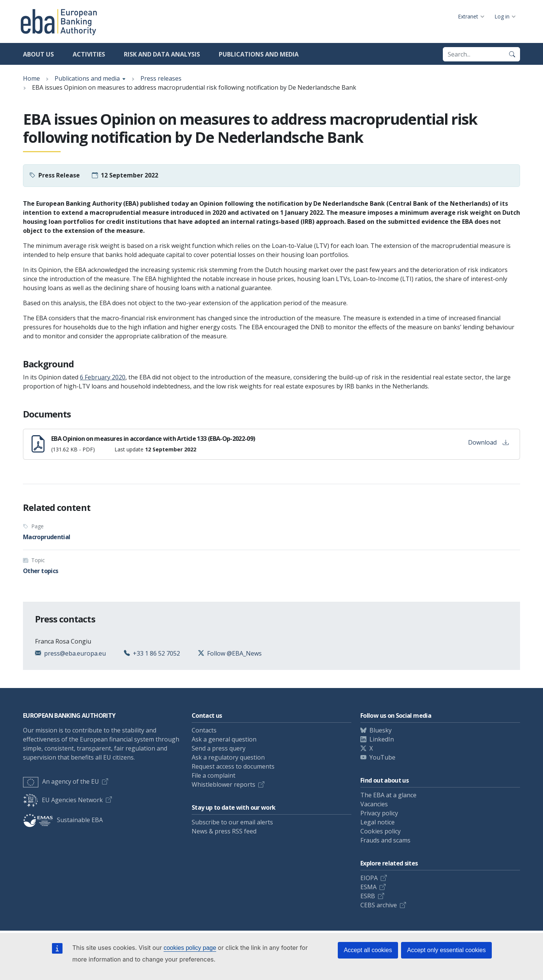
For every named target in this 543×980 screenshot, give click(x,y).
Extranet (468, 16)
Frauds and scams (385, 840)
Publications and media (259, 54)
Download (488, 442)
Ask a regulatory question (228, 757)
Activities (89, 54)
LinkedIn (382, 739)
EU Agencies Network (63, 800)
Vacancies (374, 804)
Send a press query (219, 748)
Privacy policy (379, 813)
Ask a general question (224, 739)
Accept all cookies (368, 950)
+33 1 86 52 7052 (156, 653)
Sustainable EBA (63, 820)
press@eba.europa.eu (75, 653)
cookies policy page (190, 948)
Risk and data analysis (162, 54)
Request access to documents (233, 766)
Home (31, 78)
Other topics (40, 571)
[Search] (512, 54)
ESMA (368, 887)
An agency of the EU (61, 781)
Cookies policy (381, 831)
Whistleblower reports (223, 784)
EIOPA (369, 878)
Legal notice (378, 822)
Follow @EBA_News (234, 653)
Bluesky (381, 730)
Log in (502, 16)
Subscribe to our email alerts (232, 822)
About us (38, 54)
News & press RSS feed (224, 831)
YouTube (382, 757)
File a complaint (214, 775)
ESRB (368, 896)
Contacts (204, 730)
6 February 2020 (103, 377)
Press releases (161, 78)
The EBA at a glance (388, 795)
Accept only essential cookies (446, 950)
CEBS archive (379, 905)
